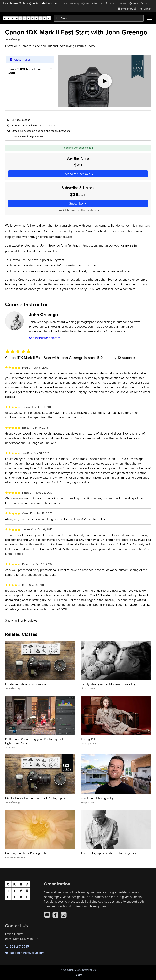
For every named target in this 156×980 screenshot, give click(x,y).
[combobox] (99, 18)
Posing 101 (88, 739)
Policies (78, 975)
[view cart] (146, 3)
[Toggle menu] (150, 18)
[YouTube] (47, 915)
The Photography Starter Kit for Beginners (109, 853)
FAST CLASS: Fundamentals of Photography (35, 798)
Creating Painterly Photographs (26, 853)
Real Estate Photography (97, 798)
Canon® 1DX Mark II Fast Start (25, 71)
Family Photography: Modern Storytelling (108, 684)
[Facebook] (55, 915)
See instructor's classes (45, 338)
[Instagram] (64, 915)
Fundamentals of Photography (25, 684)
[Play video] (105, 81)
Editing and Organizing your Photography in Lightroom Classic (35, 741)
